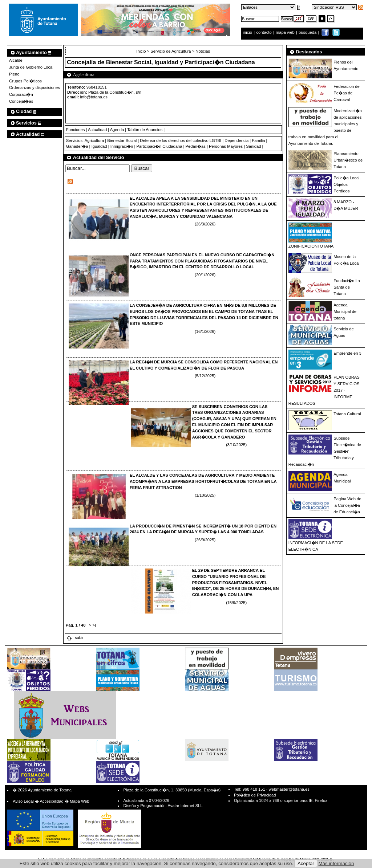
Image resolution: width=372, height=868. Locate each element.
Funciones (76, 130)
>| (94, 625)
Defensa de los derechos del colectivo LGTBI (181, 140)
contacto (264, 32)
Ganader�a (77, 146)
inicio (248, 32)
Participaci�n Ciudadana (159, 146)
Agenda (117, 130)
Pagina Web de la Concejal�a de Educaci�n (347, 505)
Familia (258, 140)
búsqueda (308, 32)
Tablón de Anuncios (145, 130)
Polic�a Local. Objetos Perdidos (347, 184)
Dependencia (236, 140)
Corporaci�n (21, 94)
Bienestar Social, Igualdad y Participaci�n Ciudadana (181, 62)
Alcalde (16, 60)
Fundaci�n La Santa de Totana (347, 287)
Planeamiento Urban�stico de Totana (348, 160)
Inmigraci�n (122, 146)
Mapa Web (80, 801)
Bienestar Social (122, 140)
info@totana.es (94, 97)
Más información (336, 863)
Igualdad (99, 146)
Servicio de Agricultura (171, 51)
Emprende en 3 (347, 353)
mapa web (286, 32)
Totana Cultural (347, 414)
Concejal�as (21, 101)
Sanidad (253, 146)
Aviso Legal (23, 801)
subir (75, 637)
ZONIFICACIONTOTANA (311, 246)
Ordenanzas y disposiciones (35, 87)
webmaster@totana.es (289, 789)
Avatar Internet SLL (185, 806)
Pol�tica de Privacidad (255, 795)
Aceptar (306, 863)
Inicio (141, 51)
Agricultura (94, 140)
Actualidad (97, 130)
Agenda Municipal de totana (345, 311)
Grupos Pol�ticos (25, 81)
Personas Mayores (226, 146)
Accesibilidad (51, 801)
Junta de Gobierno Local (31, 67)
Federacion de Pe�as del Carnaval (347, 93)
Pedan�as (196, 146)
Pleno (14, 74)
